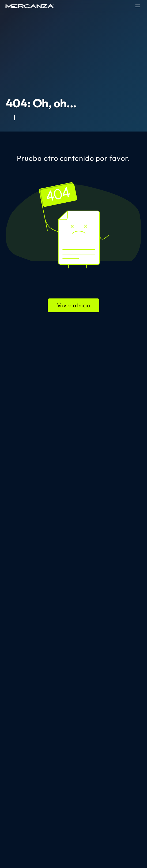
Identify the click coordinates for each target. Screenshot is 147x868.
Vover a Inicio (73, 305)
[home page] (30, 6)
